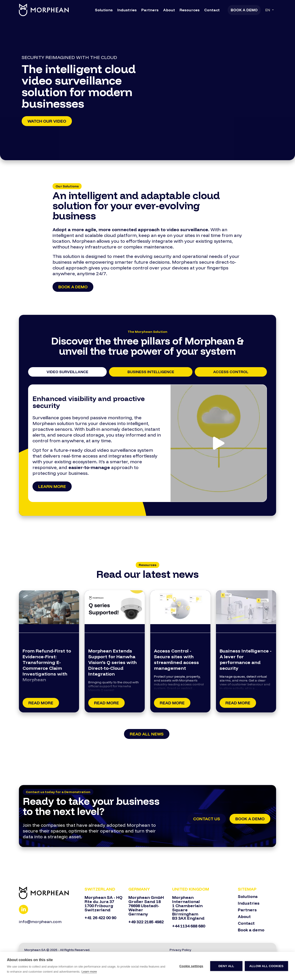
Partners (150, 10)
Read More (41, 703)
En (268, 10)
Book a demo (73, 287)
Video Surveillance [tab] (67, 372)
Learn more (52, 486)
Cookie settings (191, 966)
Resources (190, 10)
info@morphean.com (40, 922)
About (169, 10)
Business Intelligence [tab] (151, 372)
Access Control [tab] (231, 372)
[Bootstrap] (49, 893)
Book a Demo (244, 10)
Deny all (226, 966)
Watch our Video (47, 121)
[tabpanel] (147, 443)
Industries (127, 10)
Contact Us (207, 819)
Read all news (147, 734)
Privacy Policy (180, 950)
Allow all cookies (266, 966)
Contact (212, 10)
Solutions (104, 10)
